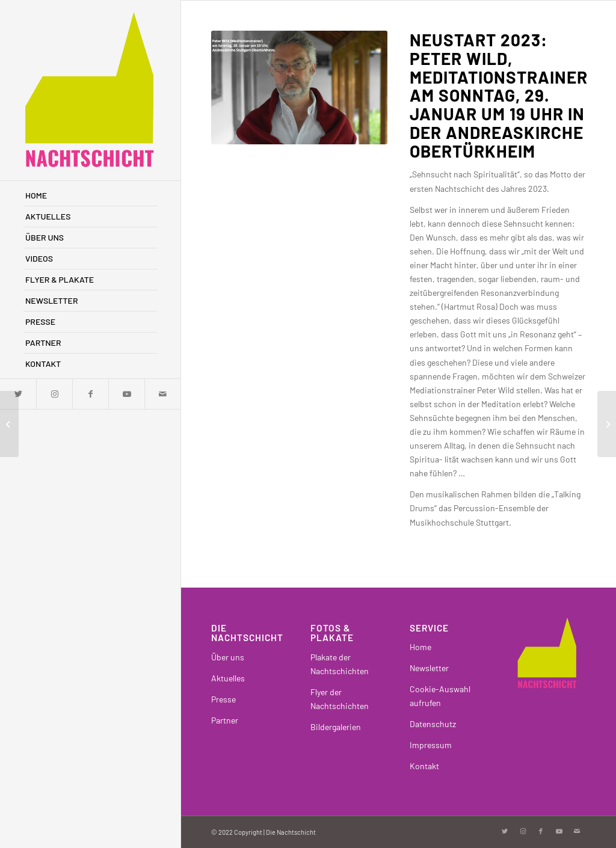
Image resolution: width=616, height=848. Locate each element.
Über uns (228, 657)
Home (420, 647)
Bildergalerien (336, 727)
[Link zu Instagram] (54, 394)
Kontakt (424, 766)
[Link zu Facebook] (90, 394)
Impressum (431, 745)
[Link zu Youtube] (126, 394)
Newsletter (429, 668)
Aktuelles (228, 678)
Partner (225, 720)
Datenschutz (433, 724)
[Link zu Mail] (162, 394)
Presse (223, 699)
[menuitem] (90, 196)
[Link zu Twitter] (505, 831)
